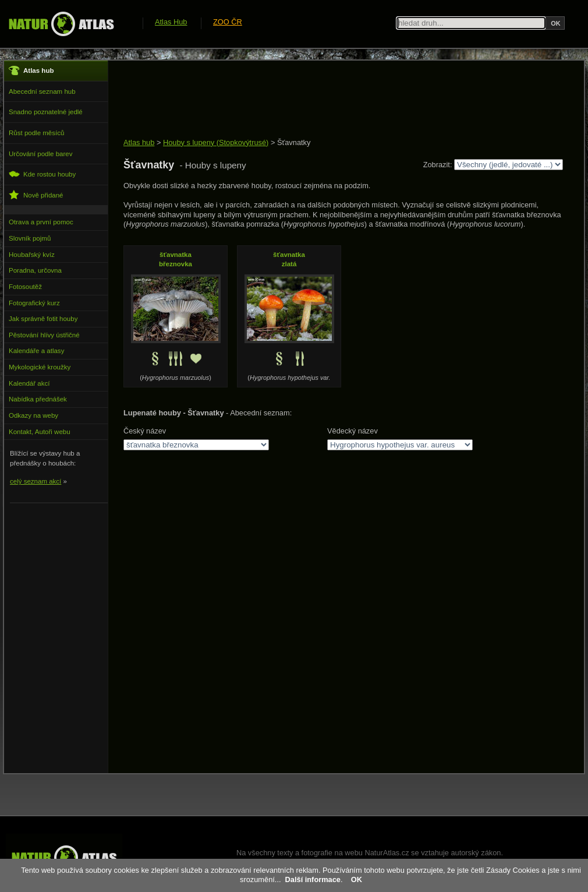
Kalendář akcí (29, 383)
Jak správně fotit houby (43, 319)
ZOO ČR (228, 22)
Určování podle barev (40, 154)
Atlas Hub (171, 22)
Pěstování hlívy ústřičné (44, 335)
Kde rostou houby (42, 174)
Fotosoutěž (25, 287)
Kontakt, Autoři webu (40, 432)
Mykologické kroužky (40, 367)
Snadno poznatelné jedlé (46, 112)
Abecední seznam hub (42, 91)
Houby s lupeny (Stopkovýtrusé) (216, 142)
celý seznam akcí (36, 481)
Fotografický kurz (34, 303)
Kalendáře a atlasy (36, 351)
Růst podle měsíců (36, 133)
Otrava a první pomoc (41, 222)
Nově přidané (36, 195)
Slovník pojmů (30, 238)
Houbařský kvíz (32, 255)
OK (357, 879)
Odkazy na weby (33, 415)
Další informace (313, 879)
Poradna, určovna (35, 270)
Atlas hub (139, 142)
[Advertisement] (335, 100)
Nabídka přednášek (38, 399)
